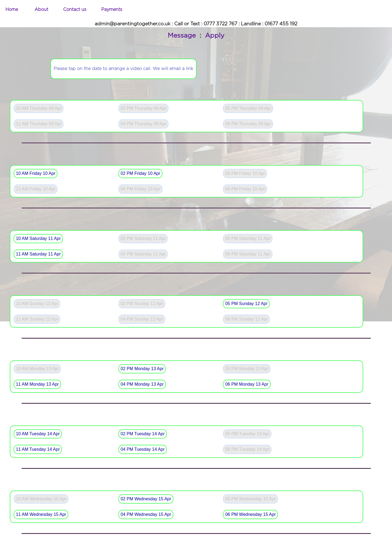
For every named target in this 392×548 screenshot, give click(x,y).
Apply (215, 36)
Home (12, 10)
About (41, 10)
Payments (112, 10)
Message (182, 36)
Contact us (75, 10)
